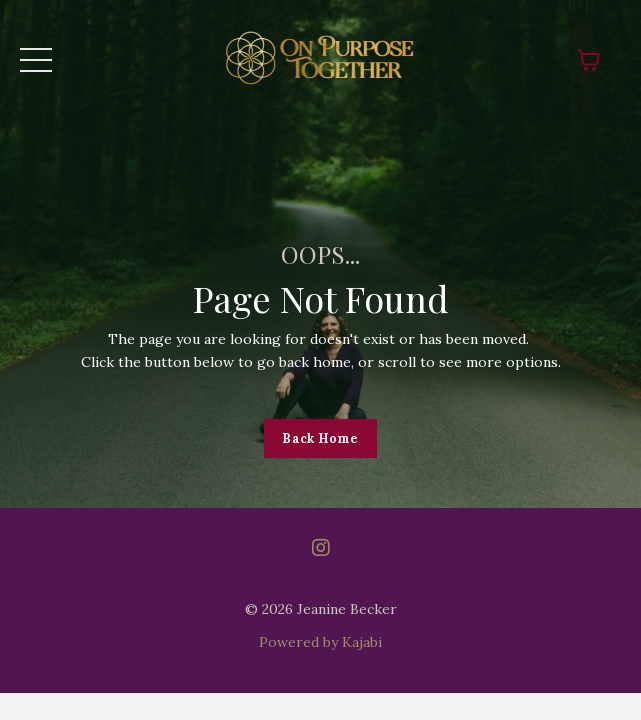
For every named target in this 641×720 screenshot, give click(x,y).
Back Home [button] (320, 438)
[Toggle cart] (589, 60)
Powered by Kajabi (320, 642)
